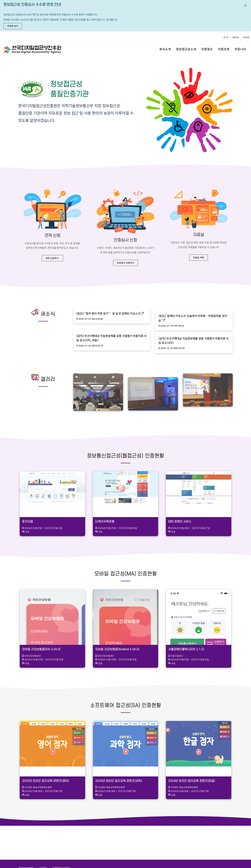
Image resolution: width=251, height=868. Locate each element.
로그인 (226, 37)
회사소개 (165, 49)
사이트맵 (246, 37)
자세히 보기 (13, 26)
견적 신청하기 (52, 258)
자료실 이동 (199, 258)
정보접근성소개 (186, 49)
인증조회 (224, 49)
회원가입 (235, 37)
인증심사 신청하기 (125, 263)
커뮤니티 (240, 49)
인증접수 (207, 49)
